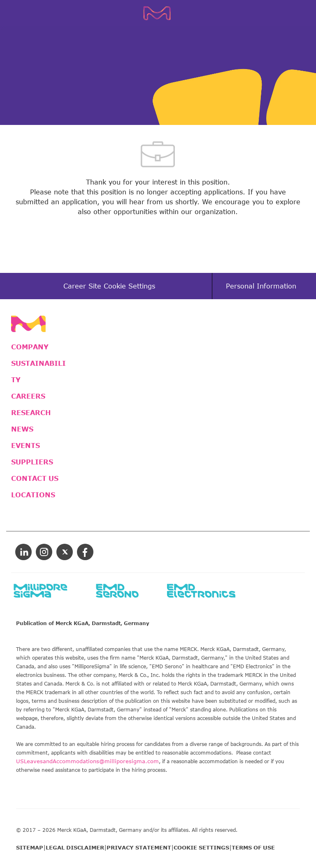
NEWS (22, 429)
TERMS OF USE (253, 847)
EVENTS (26, 446)
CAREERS (28, 396)
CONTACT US (35, 478)
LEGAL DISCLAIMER (75, 847)
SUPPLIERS (32, 462)
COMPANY (30, 347)
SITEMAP (30, 847)
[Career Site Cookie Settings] (109, 286)
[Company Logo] (160, 13)
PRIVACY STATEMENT (139, 847)
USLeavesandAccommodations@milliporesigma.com (87, 761)
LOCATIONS (33, 495)
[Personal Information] (261, 286)
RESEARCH (31, 413)
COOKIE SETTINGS (201, 847)
